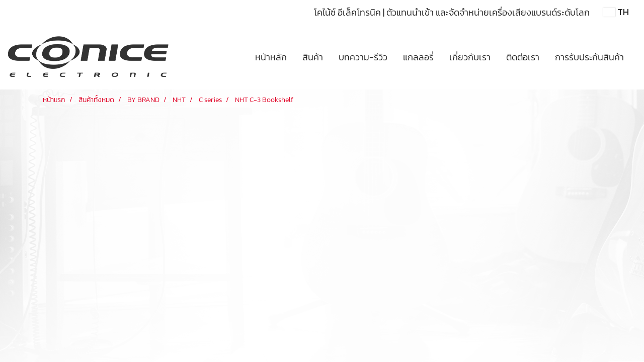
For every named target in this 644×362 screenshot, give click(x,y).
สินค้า (313, 57)
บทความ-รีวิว (363, 57)
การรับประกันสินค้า (589, 57)
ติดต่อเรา (523, 57)
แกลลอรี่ (418, 57)
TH (616, 12)
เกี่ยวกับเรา (470, 57)
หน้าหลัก (271, 57)
